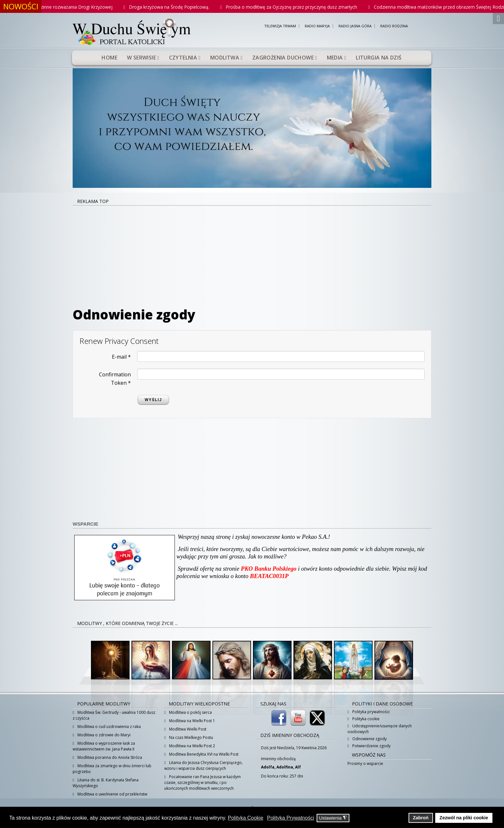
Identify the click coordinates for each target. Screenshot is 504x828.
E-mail (121, 357)
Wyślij (153, 400)
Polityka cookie (365, 719)
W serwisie (141, 58)
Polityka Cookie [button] (246, 818)
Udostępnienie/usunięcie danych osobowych (380, 729)
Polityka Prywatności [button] (291, 818)
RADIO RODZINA (394, 26)
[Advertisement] (252, 254)
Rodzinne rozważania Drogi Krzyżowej (81, 7)
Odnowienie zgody (369, 739)
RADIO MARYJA (317, 26)
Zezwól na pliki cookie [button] (464, 818)
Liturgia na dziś (379, 58)
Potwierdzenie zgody (371, 746)
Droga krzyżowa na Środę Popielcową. (178, 7)
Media (335, 58)
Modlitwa (225, 58)
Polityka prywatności (370, 712)
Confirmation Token (115, 379)
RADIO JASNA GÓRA (355, 26)
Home (109, 58)
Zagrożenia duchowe (283, 58)
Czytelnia (183, 58)
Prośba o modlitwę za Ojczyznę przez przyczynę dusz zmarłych (300, 7)
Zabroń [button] (421, 818)
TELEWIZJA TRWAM (280, 26)
